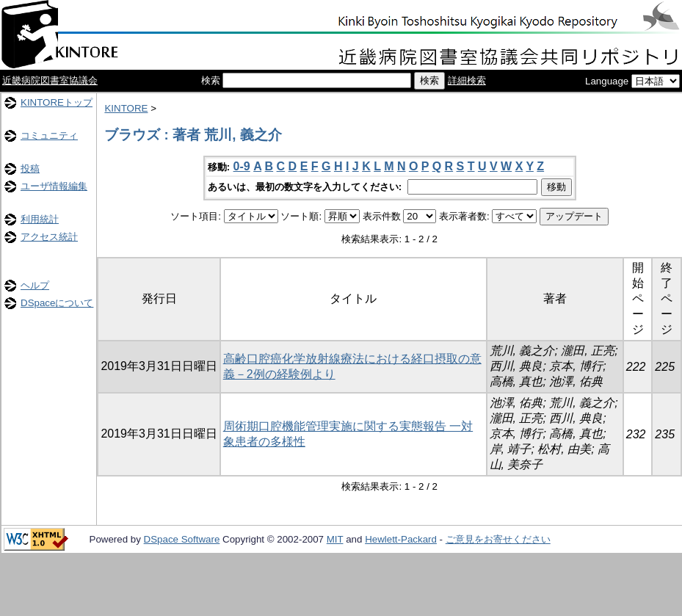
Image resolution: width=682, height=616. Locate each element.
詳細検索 (467, 80)
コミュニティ (49, 135)
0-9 (242, 166)
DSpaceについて (57, 303)
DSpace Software (182, 539)
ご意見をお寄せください (498, 539)
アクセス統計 (49, 237)
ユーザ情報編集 (54, 186)
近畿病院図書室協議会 (50, 80)
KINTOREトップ (57, 102)
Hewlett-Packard (401, 539)
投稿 (30, 169)
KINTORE (126, 108)
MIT (335, 539)
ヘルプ (35, 285)
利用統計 (40, 219)
